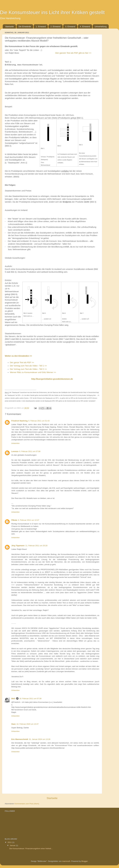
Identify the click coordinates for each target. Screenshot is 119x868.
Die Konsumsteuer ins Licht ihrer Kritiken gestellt (52, 12)
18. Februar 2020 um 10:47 (28, 724)
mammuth (66, 861)
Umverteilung (101, 26)
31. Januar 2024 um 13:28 (40, 739)
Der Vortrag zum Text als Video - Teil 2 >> (28, 369)
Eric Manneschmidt (20, 739)
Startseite (10, 26)
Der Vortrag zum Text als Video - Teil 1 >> (28, 366)
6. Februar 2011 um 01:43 (39, 421)
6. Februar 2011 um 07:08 (30, 451)
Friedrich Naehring (19, 421)
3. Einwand (70, 26)
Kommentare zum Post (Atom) (27, 804)
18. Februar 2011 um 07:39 (30, 699)
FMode (14, 520)
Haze (14, 724)
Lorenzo (15, 451)
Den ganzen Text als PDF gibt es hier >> (73, 53)
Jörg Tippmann (18, 546)
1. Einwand (41, 26)
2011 (10, 842)
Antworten (15, 443)
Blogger (85, 861)
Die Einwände (25, 26)
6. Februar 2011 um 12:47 (29, 520)
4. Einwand (85, 26)
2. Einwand (55, 26)
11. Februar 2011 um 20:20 (36, 546)
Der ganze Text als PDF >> (22, 363)
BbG (13, 699)
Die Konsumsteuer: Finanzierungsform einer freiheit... (31, 849)
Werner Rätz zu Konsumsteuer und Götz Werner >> (33, 372)
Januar (13, 845)
